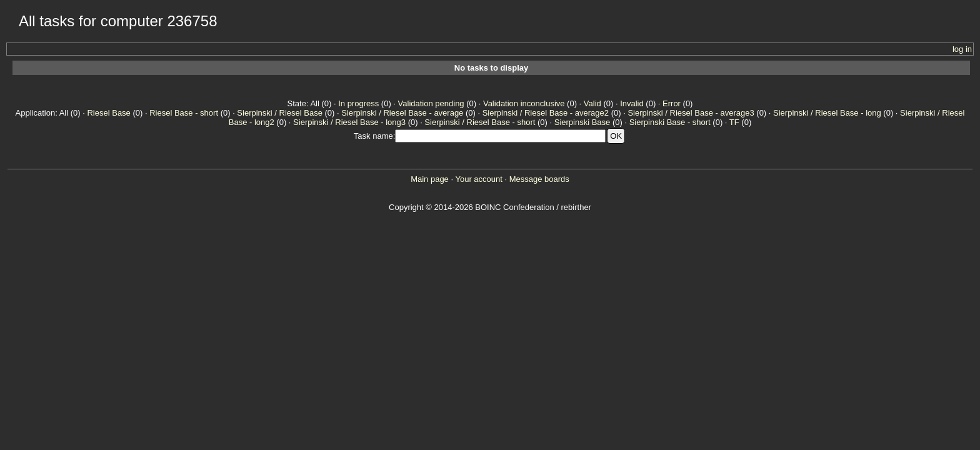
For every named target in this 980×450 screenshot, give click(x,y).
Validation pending (431, 103)
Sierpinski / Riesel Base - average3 (691, 113)
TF (734, 122)
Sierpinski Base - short (670, 122)
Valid (592, 103)
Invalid (632, 103)
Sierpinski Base (582, 122)
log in (962, 49)
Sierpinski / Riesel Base (280, 113)
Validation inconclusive (524, 103)
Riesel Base (108, 113)
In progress (358, 103)
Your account (478, 179)
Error (672, 103)
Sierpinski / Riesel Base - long (827, 113)
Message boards (539, 179)
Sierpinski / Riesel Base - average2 (546, 113)
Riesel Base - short (184, 113)
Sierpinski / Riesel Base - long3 (349, 122)
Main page (430, 179)
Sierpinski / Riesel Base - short (480, 122)
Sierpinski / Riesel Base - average (402, 113)
